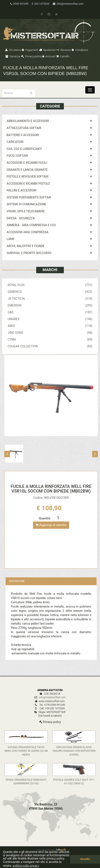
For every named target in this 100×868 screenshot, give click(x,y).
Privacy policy (31, 56)
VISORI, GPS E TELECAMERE (26, 211)
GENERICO (50, 292)
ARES (50, 326)
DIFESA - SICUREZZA (21, 218)
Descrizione (17, 581)
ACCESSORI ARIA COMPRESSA (27, 232)
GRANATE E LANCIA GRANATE (27, 170)
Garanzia (13, 56)
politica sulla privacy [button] (26, 866)
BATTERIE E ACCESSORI (23, 135)
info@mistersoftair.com (68, 4)
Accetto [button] (85, 859)
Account (49, 56)
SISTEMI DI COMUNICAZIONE (26, 204)
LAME (11, 239)
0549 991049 (19, 4)
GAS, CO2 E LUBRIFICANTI (24, 149)
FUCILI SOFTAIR (17, 156)
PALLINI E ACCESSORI (21, 190)
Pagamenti (30, 50)
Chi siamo (13, 50)
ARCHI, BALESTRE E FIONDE (26, 246)
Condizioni (80, 50)
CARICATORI (15, 142)
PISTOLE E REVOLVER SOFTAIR (27, 177)
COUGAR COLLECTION (50, 346)
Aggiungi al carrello (51, 525)
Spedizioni (47, 50)
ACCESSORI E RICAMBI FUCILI (27, 163)
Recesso (64, 50)
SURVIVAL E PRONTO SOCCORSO (29, 253)
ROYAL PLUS (50, 285)
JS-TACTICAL (50, 299)
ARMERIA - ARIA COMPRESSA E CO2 (31, 225)
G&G (50, 312)
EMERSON (50, 305)
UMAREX (50, 319)
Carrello (63, 56)
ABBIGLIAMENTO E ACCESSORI (28, 121)
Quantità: (45, 518)
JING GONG (50, 333)
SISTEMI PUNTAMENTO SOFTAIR (29, 197)
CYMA (50, 339)
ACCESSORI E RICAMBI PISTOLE (28, 184)
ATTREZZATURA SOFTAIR (24, 128)
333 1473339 (41, 4)
